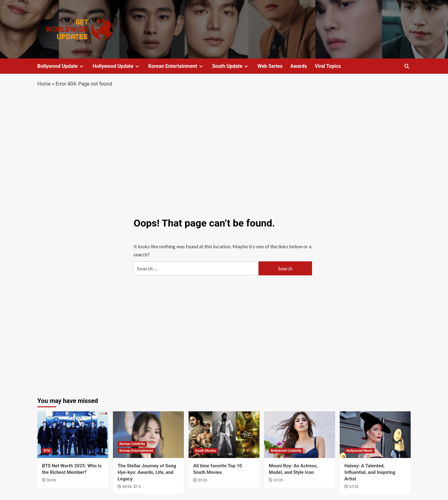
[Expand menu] (81, 66)
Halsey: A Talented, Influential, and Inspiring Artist (370, 472)
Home (44, 84)
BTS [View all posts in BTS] (47, 451)
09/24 (127, 487)
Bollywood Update (61, 66)
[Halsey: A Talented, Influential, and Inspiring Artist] (375, 435)
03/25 (51, 480)
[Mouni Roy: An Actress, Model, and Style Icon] (300, 435)
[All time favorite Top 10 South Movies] (224, 435)
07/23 (203, 480)
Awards (299, 66)
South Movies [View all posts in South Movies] (206, 451)
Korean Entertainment (176, 66)
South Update (231, 66)
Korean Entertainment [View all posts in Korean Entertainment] (136, 451)
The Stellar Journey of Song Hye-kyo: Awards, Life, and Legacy (147, 472)
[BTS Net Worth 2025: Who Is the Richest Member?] (73, 435)
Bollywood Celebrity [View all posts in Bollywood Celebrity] (286, 451)
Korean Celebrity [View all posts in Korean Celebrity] (132, 444)
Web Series (270, 66)
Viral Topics (328, 66)
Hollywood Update (117, 66)
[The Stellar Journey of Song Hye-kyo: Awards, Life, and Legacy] (148, 435)
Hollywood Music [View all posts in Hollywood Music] (359, 451)
